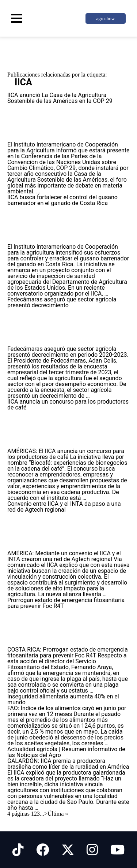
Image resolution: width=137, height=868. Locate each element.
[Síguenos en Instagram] (92, 850)
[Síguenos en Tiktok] (18, 850)
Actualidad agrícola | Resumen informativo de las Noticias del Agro (66, 752)
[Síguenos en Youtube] (117, 850)
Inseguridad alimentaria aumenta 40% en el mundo (63, 699)
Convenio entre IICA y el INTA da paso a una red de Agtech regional (64, 507)
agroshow (105, 18)
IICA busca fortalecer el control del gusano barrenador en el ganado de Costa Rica (62, 200)
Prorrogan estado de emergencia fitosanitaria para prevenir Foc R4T (66, 603)
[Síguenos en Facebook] (43, 850)
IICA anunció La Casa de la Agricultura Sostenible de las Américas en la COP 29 (60, 98)
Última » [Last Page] (58, 814)
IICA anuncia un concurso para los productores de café (68, 405)
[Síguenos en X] (68, 850)
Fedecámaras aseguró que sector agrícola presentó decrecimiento (62, 302)
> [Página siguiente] (46, 814)
